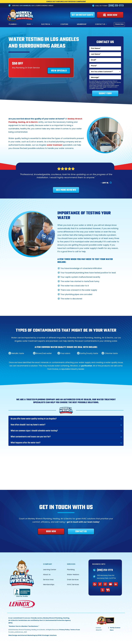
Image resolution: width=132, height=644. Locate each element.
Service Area (48, 580)
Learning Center (50, 570)
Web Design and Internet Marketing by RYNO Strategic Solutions (33, 635)
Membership (82, 24)
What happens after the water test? (26, 443)
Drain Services (73, 580)
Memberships (49, 585)
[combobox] (105, 71)
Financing (119, 24)
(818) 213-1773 (116, 6)
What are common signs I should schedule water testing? (34, 431)
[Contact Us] (81, 532)
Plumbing (13, 24)
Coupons (64, 24)
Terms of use (75, 630)
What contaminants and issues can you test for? (31, 437)
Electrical (46, 24)
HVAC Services (73, 585)
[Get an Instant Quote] (82, 15)
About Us (47, 575)
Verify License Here (115, 629)
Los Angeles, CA (27, 6)
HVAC (29, 24)
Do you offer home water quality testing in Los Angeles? (34, 419)
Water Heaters (73, 575)
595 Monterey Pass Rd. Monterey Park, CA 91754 (106, 577)
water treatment (55, 145)
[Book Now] (110, 15)
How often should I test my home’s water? (28, 425)
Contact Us (100, 24)
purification (87, 366)
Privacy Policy (64, 630)
